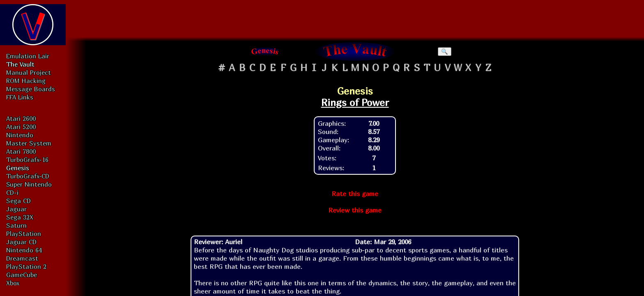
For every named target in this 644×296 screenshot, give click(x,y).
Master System (29, 143)
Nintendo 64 (24, 250)
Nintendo (20, 135)
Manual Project (29, 72)
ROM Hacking (26, 81)
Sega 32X (20, 217)
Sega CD (18, 201)
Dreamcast (22, 258)
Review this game (355, 210)
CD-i (12, 192)
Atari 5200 (21, 127)
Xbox (13, 283)
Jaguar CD (21, 242)
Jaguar (16, 209)
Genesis (18, 168)
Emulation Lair (28, 56)
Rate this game (355, 194)
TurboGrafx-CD (28, 176)
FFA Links (20, 97)
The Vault (20, 64)
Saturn (16, 225)
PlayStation (24, 234)
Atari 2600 (21, 118)
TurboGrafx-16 (27, 160)
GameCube (22, 275)
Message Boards (31, 89)
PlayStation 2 (26, 266)
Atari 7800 (21, 151)
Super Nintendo (29, 184)
